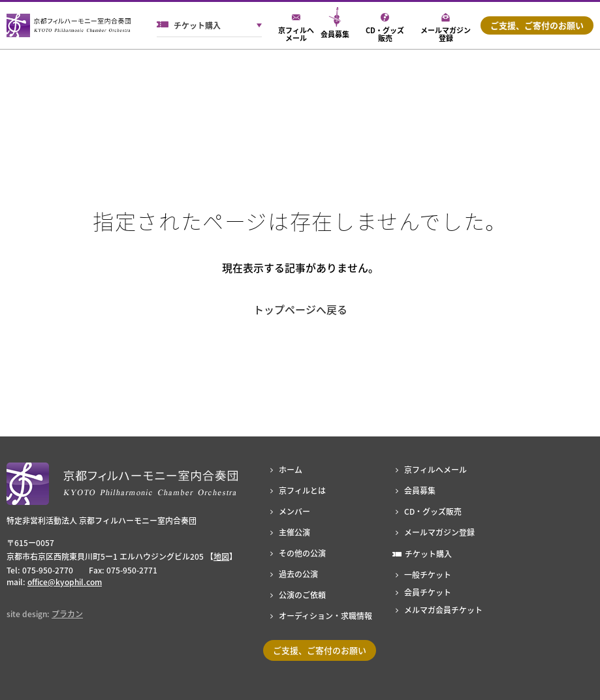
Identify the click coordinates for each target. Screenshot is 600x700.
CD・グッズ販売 (433, 511)
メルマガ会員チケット (443, 610)
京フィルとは (302, 491)
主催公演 (294, 532)
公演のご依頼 (302, 595)
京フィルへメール (435, 470)
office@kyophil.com (65, 582)
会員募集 (420, 491)
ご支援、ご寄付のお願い (537, 25)
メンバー (294, 511)
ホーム (291, 470)
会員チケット (428, 592)
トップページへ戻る (300, 309)
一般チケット (428, 575)
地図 (221, 556)
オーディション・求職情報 (325, 616)
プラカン (67, 614)
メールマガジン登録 (439, 532)
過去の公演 (298, 574)
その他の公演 (302, 553)
